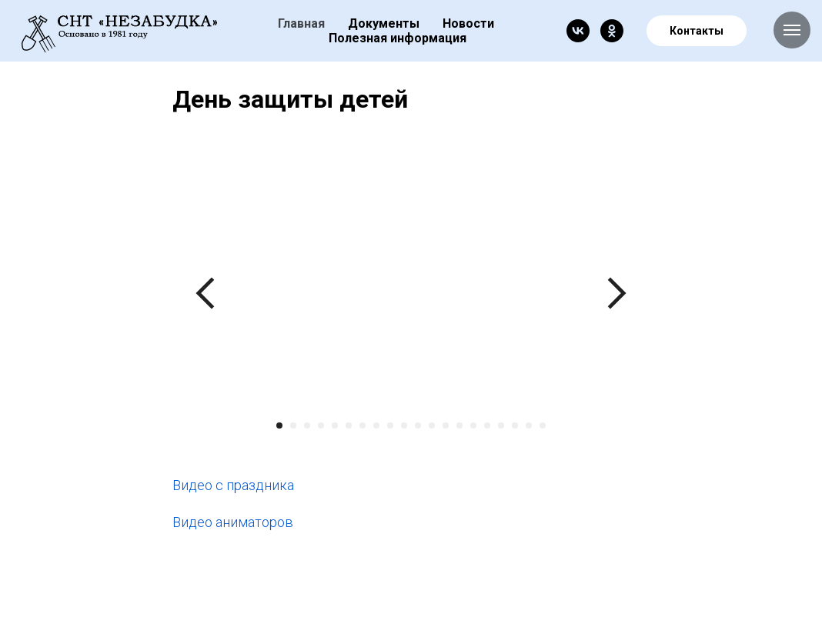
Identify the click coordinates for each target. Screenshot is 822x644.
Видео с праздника (233, 485)
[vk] (578, 31)
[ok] (612, 31)
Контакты (697, 31)
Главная (301, 23)
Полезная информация (398, 38)
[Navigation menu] (792, 30)
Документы (384, 23)
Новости (468, 23)
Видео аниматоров (233, 522)
